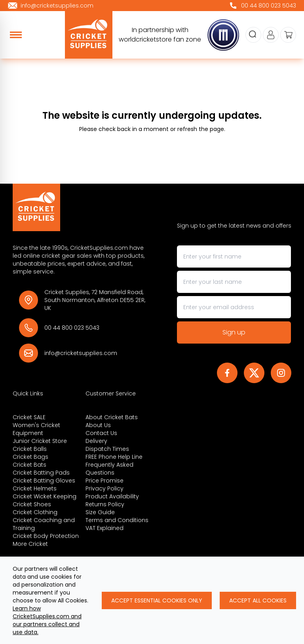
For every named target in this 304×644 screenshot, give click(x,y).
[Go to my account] (271, 35)
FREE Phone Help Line (114, 457)
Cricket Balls (30, 449)
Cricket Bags (30, 457)
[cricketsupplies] (89, 35)
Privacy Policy (104, 488)
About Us (98, 425)
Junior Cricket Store (40, 441)
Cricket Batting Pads (41, 473)
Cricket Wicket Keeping (45, 496)
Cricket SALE (29, 417)
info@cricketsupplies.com (81, 353)
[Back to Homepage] (82, 207)
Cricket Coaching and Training (44, 524)
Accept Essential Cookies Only (157, 600)
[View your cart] (288, 35)
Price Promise (104, 481)
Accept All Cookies (258, 600)
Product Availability (112, 496)
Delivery (96, 441)
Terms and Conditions (117, 520)
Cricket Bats (29, 465)
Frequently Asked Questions (109, 469)
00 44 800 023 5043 (72, 328)
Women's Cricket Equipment (36, 429)
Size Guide (100, 512)
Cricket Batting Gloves (44, 481)
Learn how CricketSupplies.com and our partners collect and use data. (47, 620)
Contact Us (101, 433)
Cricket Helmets (35, 488)
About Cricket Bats (112, 417)
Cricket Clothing (35, 512)
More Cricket (30, 544)
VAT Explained (104, 528)
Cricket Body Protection (46, 536)
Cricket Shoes (32, 504)
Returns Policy (105, 504)
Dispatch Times (107, 449)
